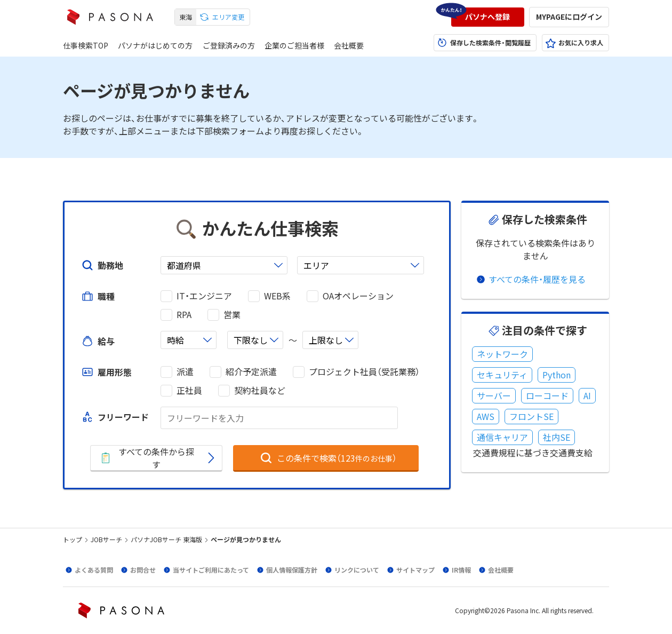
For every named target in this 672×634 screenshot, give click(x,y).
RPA (184, 315)
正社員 (189, 390)
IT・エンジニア (204, 296)
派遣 (185, 372)
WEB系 (277, 296)
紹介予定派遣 (251, 372)
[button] (488, 17)
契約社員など (260, 390)
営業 (232, 315)
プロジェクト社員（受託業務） (364, 372)
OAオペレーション (358, 296)
